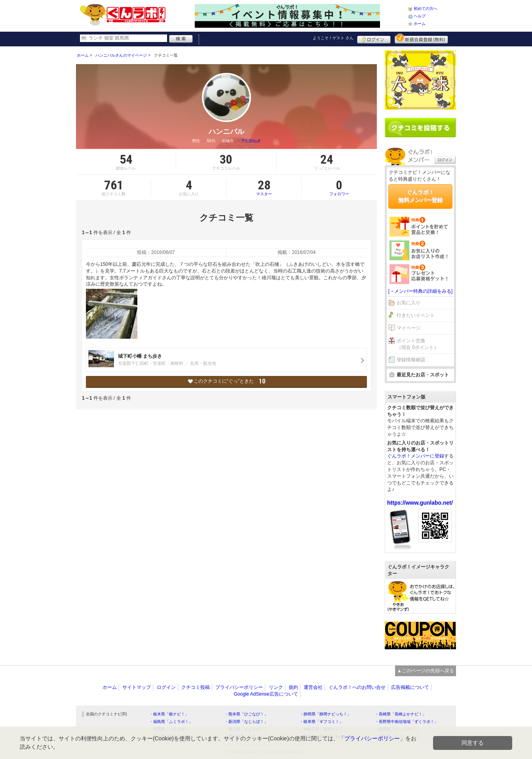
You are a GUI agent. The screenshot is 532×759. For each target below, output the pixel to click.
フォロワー (339, 187)
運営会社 (313, 687)
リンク (276, 687)
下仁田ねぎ (251, 141)
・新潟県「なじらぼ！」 (246, 722)
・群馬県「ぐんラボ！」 (171, 729)
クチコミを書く (420, 128)
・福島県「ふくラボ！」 (171, 722)
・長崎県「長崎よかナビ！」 (401, 714)
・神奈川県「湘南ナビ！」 (323, 729)
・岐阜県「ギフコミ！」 (321, 722)
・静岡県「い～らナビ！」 (399, 729)
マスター (264, 187)
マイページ (408, 328)
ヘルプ (420, 16)
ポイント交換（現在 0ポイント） (418, 344)
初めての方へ (426, 9)
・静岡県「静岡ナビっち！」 (325, 714)
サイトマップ (137, 687)
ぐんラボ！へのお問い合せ (357, 687)
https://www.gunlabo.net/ (420, 503)
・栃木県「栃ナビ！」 (169, 714)
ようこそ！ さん (333, 38)
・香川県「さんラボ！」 (246, 729)
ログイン (374, 38)
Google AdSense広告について (266, 694)
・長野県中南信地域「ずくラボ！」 (407, 722)
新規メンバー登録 (421, 38)
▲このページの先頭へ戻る (426, 671)
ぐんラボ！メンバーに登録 (416, 456)
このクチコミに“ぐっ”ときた (227, 381)
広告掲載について (410, 687)
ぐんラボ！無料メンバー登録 (420, 196)
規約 (293, 687)
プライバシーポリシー (239, 687)
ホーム (420, 24)
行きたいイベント (416, 315)
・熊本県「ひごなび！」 (246, 714)
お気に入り (408, 303)
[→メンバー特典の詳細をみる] (421, 291)
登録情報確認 (411, 360)
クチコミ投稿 (196, 687)
